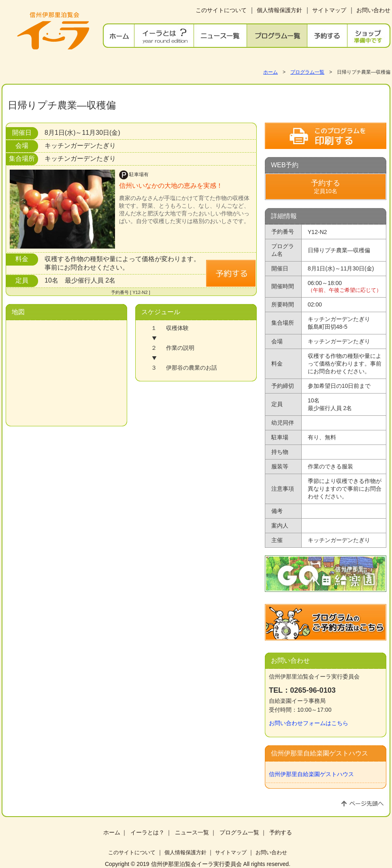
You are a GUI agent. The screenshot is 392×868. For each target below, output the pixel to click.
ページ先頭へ (362, 804)
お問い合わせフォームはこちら (309, 723)
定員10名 (326, 187)
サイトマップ (329, 10)
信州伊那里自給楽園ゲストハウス (311, 774)
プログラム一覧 (277, 36)
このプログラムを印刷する (326, 136)
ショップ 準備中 (369, 36)
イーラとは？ (164, 36)
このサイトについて (221, 10)
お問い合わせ (373, 10)
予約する (327, 36)
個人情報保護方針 (279, 10)
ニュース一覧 (220, 36)
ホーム (119, 36)
